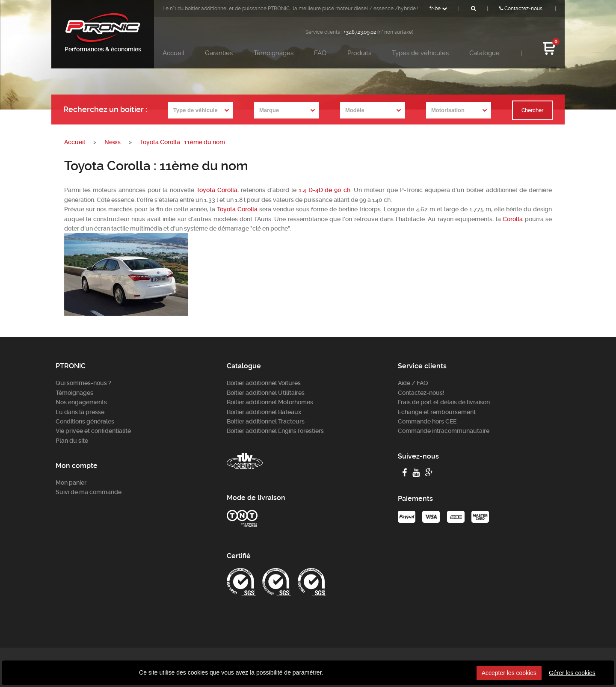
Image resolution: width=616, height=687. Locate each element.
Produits (359, 53)
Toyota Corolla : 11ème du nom (182, 142)
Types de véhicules (420, 53)
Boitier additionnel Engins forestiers (275, 431)
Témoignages (274, 53)
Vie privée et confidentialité (93, 431)
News (113, 142)
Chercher (532, 110)
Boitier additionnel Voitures (264, 383)
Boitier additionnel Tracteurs (266, 421)
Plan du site (72, 441)
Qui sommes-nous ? (83, 383)
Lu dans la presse (80, 412)
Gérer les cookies (572, 673)
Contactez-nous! (521, 9)
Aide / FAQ (413, 383)
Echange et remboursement (437, 412)
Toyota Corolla (217, 190)
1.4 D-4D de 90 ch (325, 190)
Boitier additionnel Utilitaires (266, 393)
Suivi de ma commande (89, 492)
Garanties (219, 53)
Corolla (513, 219)
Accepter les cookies (509, 673)
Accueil (173, 53)
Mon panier (71, 483)
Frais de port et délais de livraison (444, 402)
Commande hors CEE (427, 421)
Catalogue (484, 53)
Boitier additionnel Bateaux (264, 412)
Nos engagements (81, 402)
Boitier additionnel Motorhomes (270, 402)
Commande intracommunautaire (444, 431)
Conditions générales (85, 421)
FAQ (320, 53)
